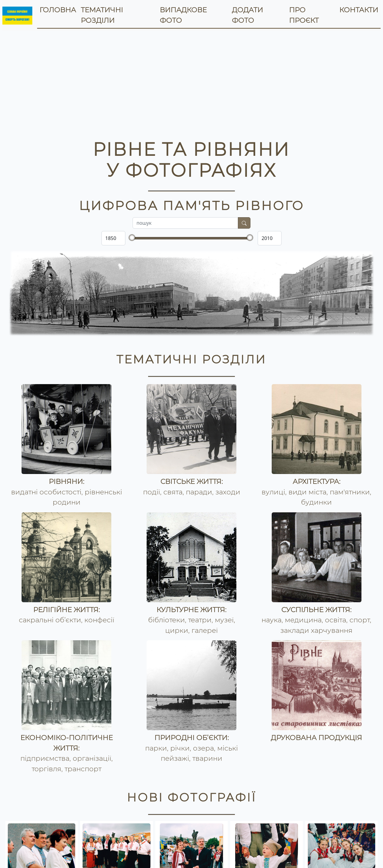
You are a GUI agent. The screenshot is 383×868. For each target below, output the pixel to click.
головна (58, 10)
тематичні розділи (102, 15)
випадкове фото (183, 15)
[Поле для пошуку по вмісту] (185, 223)
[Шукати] (244, 223)
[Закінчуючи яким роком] (270, 238)
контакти (359, 10)
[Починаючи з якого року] (113, 238)
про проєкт (304, 15)
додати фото (247, 15)
